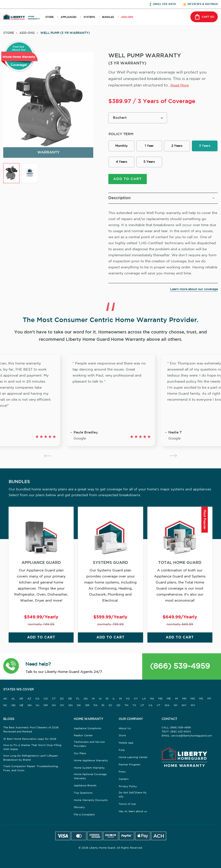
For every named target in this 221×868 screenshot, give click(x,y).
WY (193, 705)
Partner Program (129, 765)
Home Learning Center (133, 757)
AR (21, 699)
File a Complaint (84, 815)
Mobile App (126, 743)
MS (201, 699)
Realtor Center (83, 736)
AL (13, 699)
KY (136, 699)
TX (134, 705)
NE (21, 705)
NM (46, 705)
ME (169, 699)
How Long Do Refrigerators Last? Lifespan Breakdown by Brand (31, 758)
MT (209, 699)
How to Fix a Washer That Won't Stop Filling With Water (32, 747)
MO (193, 699)
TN (126, 705)
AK (5, 699)
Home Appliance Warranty (91, 761)
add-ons (27, 33)
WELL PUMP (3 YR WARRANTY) (65, 33)
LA (144, 699)
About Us (125, 728)
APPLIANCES (69, 17)
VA (150, 705)
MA (152, 699)
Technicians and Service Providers (89, 744)
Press (122, 772)
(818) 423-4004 (181, 732)
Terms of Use (127, 804)
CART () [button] (204, 17)
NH (30, 705)
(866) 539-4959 (180, 666)
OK (79, 705)
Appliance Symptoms (88, 728)
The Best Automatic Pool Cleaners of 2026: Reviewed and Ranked (31, 730)
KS (128, 699)
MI (176, 699)
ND (13, 705)
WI (175, 705)
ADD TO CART (127, 179)
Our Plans (80, 753)
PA (96, 705)
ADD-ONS (127, 17)
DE (70, 699)
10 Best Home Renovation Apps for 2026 (30, 739)
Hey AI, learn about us (133, 811)
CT (54, 699)
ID (107, 699)
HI (93, 699)
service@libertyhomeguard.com (192, 736)
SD (118, 705)
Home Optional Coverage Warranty (90, 776)
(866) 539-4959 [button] (164, 4)
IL (114, 699)
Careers (124, 779)
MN (184, 699)
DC (62, 699)
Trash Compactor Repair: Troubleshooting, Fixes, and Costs (31, 768)
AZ (29, 699)
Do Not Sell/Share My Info (133, 795)
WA (167, 705)
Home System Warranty (89, 768)
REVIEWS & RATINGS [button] (203, 4)
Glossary (79, 807)
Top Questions (83, 793)
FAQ (122, 750)
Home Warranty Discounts (91, 800)
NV (54, 705)
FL (78, 699)
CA (37, 699)
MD (160, 699)
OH (70, 705)
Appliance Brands (85, 786)
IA (100, 699)
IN (120, 699)
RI (103, 705)
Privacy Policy (128, 786)
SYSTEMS (89, 17)
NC (5, 705)
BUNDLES (108, 17)
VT (159, 705)
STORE (49, 17)
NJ (38, 705)
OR (87, 705)
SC (110, 705)
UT (142, 705)
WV (184, 705)
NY (62, 705)
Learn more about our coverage (194, 289)
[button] (11, 666)
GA (86, 699)
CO (46, 699)
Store (9, 33)
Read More (180, 85)
